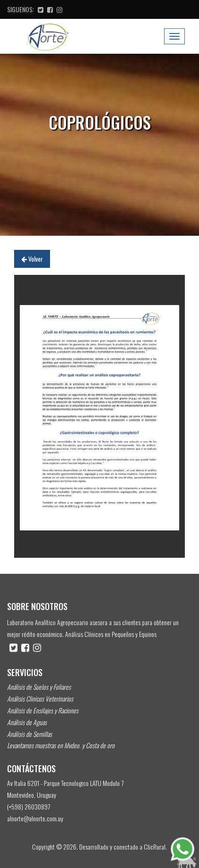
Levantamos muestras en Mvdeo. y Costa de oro (61, 745)
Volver (32, 259)
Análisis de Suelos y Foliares (39, 687)
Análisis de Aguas (27, 722)
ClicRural (155, 847)
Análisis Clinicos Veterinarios (40, 699)
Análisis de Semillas (29, 734)
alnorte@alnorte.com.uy (35, 818)
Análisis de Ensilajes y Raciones (43, 710)
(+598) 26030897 (29, 806)
